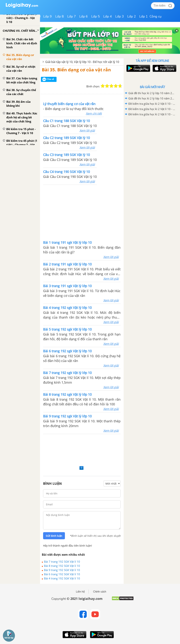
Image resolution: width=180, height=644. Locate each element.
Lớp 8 (60, 16)
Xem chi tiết (94, 113)
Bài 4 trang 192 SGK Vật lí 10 (62, 578)
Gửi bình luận (54, 536)
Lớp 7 (72, 16)
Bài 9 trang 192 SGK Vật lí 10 (62, 570)
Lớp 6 (84, 16)
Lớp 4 (108, 16)
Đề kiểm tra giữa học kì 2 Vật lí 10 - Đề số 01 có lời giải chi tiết (152, 114)
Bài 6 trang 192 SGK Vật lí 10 (62, 574)
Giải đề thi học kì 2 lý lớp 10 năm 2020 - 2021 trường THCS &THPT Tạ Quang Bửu (152, 98)
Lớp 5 (96, 16)
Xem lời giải (87, 130)
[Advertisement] (82, 212)
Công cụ (156, 16)
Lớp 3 (120, 16)
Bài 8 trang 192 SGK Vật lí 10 (62, 566)
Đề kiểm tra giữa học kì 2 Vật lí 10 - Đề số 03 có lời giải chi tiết (152, 104)
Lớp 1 (144, 16)
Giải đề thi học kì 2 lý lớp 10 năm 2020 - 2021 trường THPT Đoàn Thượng (152, 93)
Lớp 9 (48, 16)
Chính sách (100, 592)
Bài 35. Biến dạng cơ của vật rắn (76, 70)
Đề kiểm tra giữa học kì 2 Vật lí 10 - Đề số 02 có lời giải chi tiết (152, 109)
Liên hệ (80, 592)
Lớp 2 (132, 16)
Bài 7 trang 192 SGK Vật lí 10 (62, 562)
